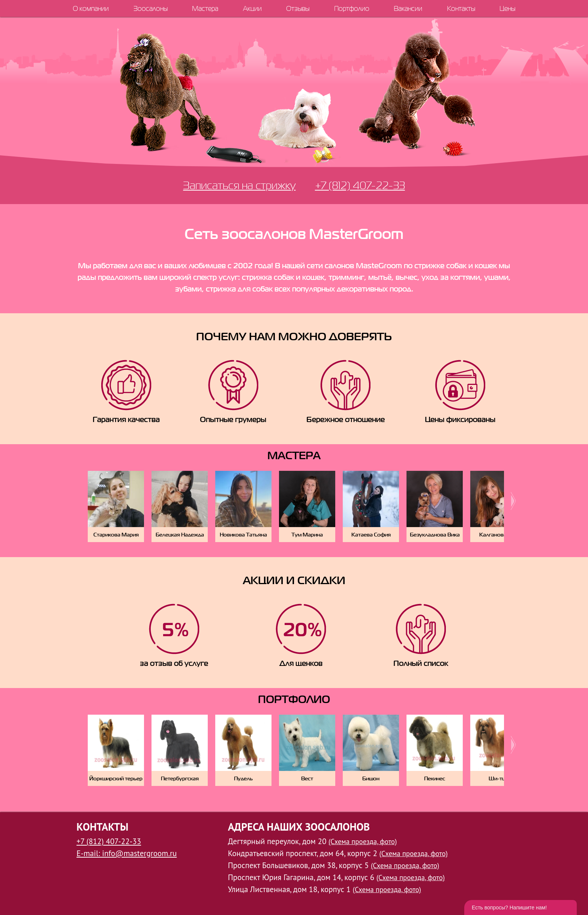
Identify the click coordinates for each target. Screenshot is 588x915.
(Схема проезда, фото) (363, 841)
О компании (91, 8)
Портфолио (352, 8)
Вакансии (408, 8)
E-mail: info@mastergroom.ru (127, 853)
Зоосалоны (151, 8)
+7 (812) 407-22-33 (360, 185)
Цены (507, 8)
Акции (252, 8)
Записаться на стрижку (239, 185)
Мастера (205, 8)
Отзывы (298, 8)
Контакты (461, 8)
